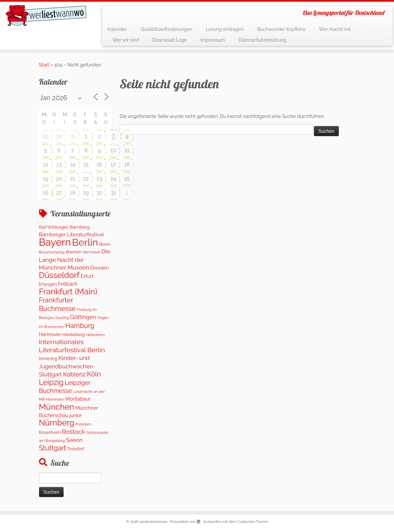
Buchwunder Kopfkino (281, 29)
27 (59, 193)
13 (59, 165)
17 (113, 165)
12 (46, 165)
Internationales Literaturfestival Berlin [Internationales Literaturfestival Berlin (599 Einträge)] (72, 346)
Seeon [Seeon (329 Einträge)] (74, 440)
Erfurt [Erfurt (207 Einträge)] (87, 276)
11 (127, 150)
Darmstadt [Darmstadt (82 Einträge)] (92, 252)
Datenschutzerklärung (263, 40)
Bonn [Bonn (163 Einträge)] (105, 244)
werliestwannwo (153, 522)
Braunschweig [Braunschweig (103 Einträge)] (52, 252)
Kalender (117, 29)
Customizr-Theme (253, 522)
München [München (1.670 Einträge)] (57, 407)
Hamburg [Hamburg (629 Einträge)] (80, 326)
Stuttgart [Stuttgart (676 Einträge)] (53, 448)
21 (73, 179)
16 (99, 165)
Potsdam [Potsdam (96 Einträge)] (84, 424)
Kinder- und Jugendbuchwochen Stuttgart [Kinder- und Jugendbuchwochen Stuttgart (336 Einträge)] (66, 366)
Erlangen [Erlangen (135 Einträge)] (48, 284)
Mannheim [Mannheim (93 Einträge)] (55, 399)
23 (99, 179)
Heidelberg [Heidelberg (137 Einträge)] (74, 335)
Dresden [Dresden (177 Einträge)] (99, 268)
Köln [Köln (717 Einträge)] (94, 374)
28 (73, 193)
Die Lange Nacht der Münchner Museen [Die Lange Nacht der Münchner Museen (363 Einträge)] (75, 259)
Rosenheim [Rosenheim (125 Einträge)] (50, 432)
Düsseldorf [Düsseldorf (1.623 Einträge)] (59, 275)
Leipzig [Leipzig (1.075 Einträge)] (51, 382)
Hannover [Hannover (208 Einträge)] (50, 334)
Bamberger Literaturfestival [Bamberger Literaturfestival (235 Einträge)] (71, 235)
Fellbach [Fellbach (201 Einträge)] (68, 284)
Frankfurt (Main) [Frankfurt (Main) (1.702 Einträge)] (68, 292)
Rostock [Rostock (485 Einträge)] (74, 432)
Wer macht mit (335, 29)
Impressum (213, 40)
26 (46, 193)
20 (59, 179)
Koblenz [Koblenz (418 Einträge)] (74, 374)
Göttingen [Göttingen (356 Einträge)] (83, 317)
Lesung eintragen (225, 29)
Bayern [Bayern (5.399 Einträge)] (55, 242)
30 (59, 136)
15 (86, 165)
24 (113, 179)
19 (45, 179)
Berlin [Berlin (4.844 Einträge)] (85, 242)
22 (86, 179)
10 (113, 150)
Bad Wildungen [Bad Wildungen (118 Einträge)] (54, 227)
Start (44, 65)
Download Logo (170, 40)
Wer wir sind (126, 40)
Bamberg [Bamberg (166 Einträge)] (80, 227)
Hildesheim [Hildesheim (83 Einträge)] (96, 335)
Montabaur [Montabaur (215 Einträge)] (78, 399)
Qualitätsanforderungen (167, 29)
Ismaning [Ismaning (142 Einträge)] (48, 358)
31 (73, 136)
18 (127, 165)
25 (127, 179)
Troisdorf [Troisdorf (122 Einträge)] (76, 449)
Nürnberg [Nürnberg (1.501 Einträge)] (57, 423)
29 (46, 136)
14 (73, 165)
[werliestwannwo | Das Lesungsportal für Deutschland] (46, 15)
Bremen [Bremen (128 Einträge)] (74, 252)
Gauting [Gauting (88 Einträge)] (62, 318)
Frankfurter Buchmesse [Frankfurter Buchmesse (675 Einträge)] (57, 304)
